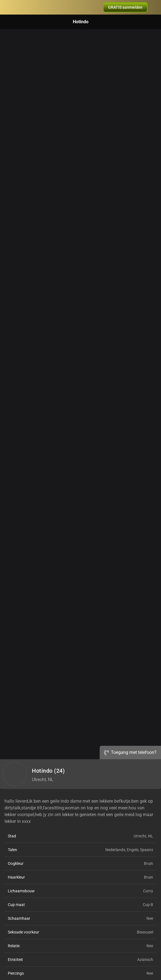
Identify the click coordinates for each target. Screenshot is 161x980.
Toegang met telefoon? (130, 752)
